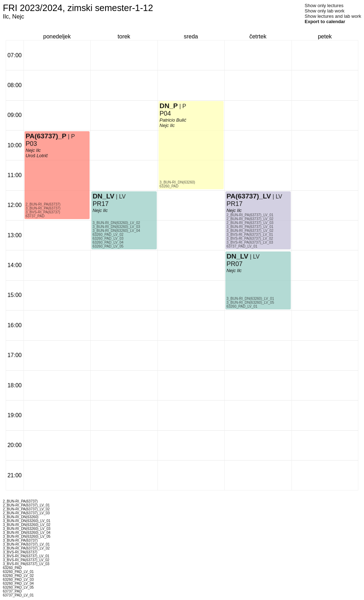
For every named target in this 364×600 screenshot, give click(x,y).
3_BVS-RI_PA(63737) (43, 212)
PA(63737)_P (46, 136)
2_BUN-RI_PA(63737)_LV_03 (250, 223)
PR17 (100, 204)
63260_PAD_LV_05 (108, 246)
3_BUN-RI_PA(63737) (43, 208)
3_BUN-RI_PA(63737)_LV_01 (250, 227)
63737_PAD (35, 216)
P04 (165, 113)
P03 (31, 144)
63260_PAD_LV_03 (108, 238)
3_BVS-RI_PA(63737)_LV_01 (250, 235)
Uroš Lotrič (37, 156)
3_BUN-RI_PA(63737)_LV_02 (250, 231)
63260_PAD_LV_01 (242, 306)
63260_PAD (169, 186)
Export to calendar (325, 22)
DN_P (169, 106)
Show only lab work (325, 11)
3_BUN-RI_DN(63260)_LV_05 (250, 302)
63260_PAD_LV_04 (108, 242)
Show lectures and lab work (333, 16)
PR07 (234, 264)
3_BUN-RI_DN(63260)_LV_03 (116, 227)
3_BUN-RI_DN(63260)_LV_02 (116, 223)
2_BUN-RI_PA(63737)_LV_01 (250, 215)
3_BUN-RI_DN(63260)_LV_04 (116, 231)
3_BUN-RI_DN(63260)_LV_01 (250, 299)
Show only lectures (324, 6)
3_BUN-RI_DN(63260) (177, 182)
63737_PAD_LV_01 (242, 246)
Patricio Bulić (173, 120)
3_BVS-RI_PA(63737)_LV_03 (250, 242)
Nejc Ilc (33, 150)
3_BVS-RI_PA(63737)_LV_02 (250, 238)
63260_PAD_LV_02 (108, 235)
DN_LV (103, 196)
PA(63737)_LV (249, 196)
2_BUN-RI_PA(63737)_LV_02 (250, 219)
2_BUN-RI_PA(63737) (43, 204)
